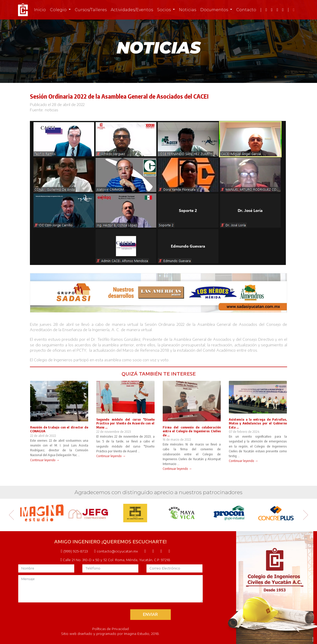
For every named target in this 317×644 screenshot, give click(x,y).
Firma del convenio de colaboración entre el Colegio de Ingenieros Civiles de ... (192, 431)
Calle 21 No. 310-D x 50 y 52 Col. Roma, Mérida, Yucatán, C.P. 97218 (116, 560)
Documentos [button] (215, 10)
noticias (52, 110)
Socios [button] (164, 10)
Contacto (246, 10)
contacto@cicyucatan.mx (116, 551)
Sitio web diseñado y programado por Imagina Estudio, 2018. (110, 634)
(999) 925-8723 (74, 551)
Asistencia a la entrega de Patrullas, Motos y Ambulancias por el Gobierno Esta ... (258, 423)
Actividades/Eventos (132, 10)
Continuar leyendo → (45, 460)
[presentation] (87, 614)
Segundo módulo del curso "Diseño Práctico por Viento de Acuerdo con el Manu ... (125, 423)
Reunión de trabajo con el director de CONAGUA (59, 429)
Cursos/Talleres (91, 10)
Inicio (40, 10)
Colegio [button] (59, 10)
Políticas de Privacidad (110, 629)
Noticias (188, 10)
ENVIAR (150, 614)
